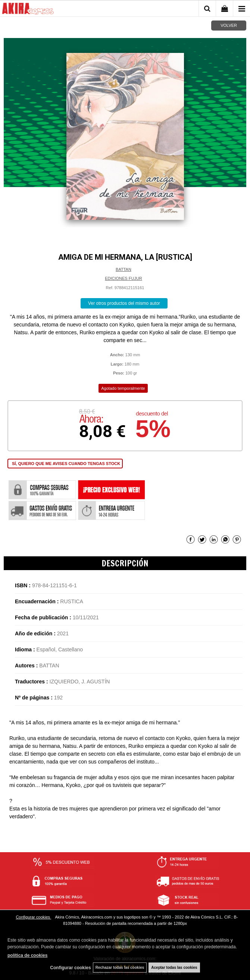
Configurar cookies (33, 917)
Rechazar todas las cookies (120, 968)
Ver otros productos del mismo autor (124, 303)
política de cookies (27, 955)
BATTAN (124, 269)
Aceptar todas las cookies (174, 968)
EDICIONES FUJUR (124, 278)
